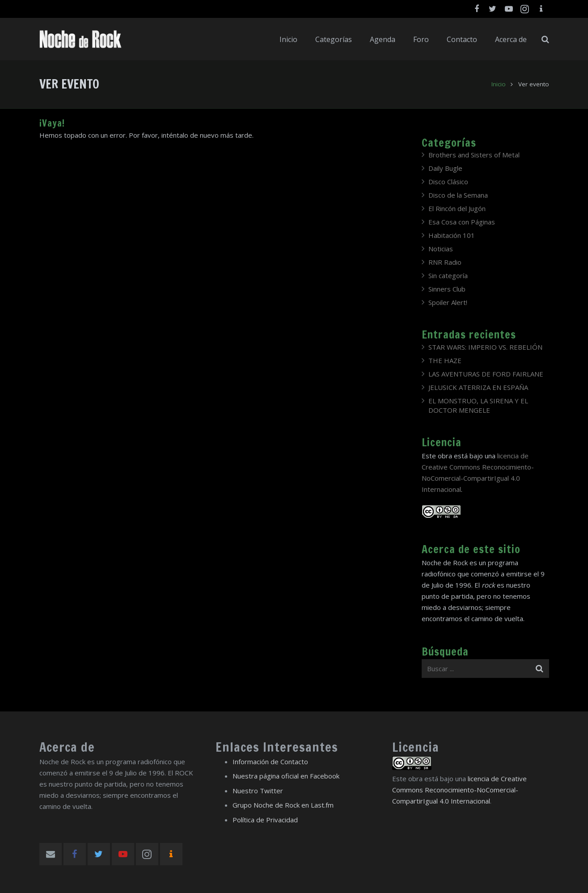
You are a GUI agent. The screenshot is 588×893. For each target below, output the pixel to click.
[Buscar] (545, 39)
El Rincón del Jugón (457, 208)
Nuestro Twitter (258, 791)
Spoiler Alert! (448, 302)
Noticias (441, 249)
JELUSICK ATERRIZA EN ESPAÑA (478, 387)
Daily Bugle (445, 168)
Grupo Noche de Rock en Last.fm (283, 805)
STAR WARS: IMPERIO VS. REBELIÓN (485, 347)
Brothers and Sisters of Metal (474, 155)
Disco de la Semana (458, 195)
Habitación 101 (452, 235)
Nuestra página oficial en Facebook (286, 776)
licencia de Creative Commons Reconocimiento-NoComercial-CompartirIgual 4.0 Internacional (459, 790)
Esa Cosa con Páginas (462, 222)
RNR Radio (445, 262)
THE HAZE (445, 360)
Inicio (499, 84)
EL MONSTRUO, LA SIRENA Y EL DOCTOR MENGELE (478, 405)
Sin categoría (448, 275)
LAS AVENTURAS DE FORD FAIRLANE (486, 374)
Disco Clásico (448, 182)
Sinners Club (447, 289)
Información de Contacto (270, 762)
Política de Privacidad (265, 820)
